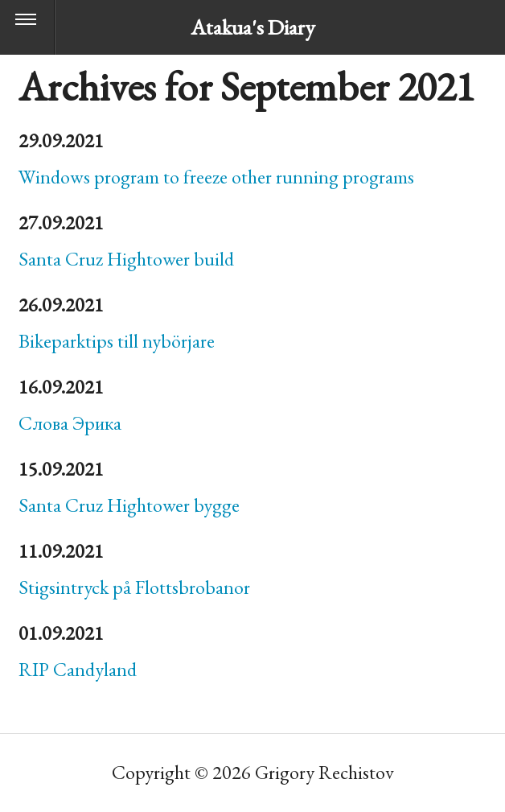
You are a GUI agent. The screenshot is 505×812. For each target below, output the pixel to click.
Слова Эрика (70, 423)
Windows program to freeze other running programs (216, 177)
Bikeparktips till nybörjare (117, 341)
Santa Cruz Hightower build (126, 259)
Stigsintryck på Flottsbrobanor (134, 587)
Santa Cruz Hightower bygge (129, 505)
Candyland (78, 669)
